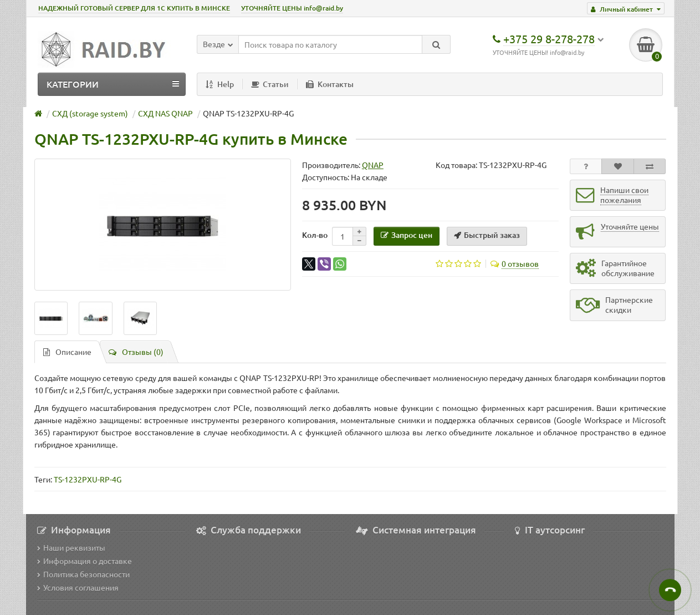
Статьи (270, 84)
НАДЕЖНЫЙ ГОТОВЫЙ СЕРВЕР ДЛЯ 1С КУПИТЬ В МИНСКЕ (134, 8)
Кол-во (315, 235)
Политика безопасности (83, 574)
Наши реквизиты (71, 547)
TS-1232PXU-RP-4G (88, 479)
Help (220, 84)
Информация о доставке (85, 561)
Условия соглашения (78, 587)
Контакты (330, 84)
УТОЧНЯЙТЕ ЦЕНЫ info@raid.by (292, 8)
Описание (67, 352)
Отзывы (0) (136, 352)
